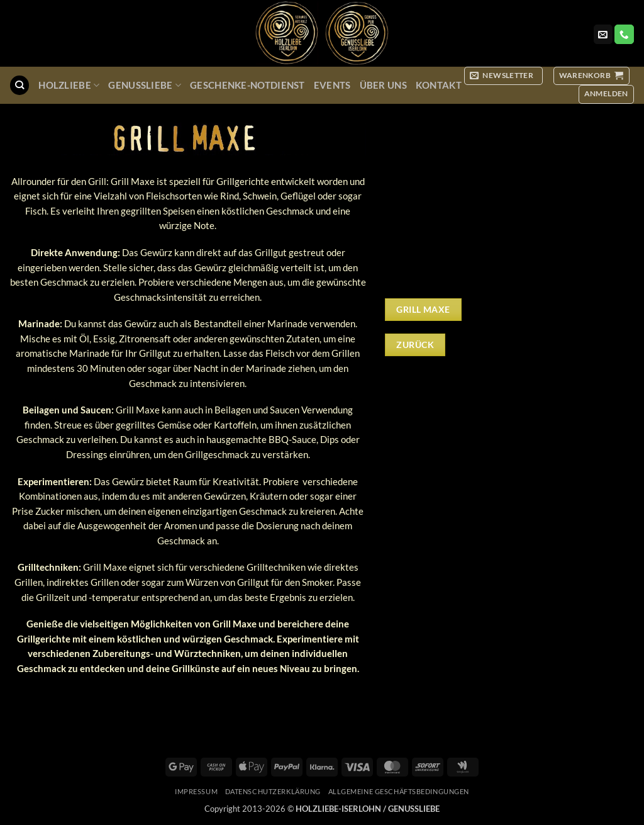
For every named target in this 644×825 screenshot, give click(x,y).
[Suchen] (19, 85)
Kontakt (439, 85)
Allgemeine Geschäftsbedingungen (399, 791)
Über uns (383, 85)
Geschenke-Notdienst (247, 85)
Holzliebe (69, 85)
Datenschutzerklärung (273, 791)
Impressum (196, 791)
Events (332, 85)
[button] (503, 76)
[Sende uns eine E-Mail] (603, 34)
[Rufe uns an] (624, 34)
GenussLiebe (145, 85)
